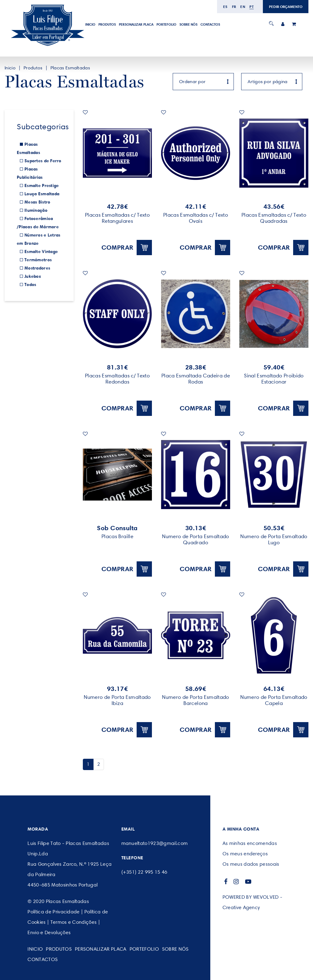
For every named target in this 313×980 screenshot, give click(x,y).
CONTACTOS (210, 24)
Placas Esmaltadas (70, 68)
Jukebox (33, 276)
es (225, 7)
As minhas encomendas (250, 843)
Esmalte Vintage (41, 251)
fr (234, 7)
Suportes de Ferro (43, 161)
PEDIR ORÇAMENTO (286, 7)
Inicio (90, 24)
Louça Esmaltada (42, 194)
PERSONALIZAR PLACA (136, 24)
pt (252, 7)
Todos (30, 284)
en (243, 7)
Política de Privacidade (53, 912)
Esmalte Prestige (42, 185)
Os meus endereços (245, 854)
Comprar (127, 248)
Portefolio (166, 24)
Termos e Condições (74, 922)
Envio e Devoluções (49, 932)
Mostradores (37, 268)
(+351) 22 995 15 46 (144, 872)
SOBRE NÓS (188, 24)
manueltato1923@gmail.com (155, 843)
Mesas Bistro (37, 202)
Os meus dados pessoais (251, 864)
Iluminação (36, 210)
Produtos (107, 24)
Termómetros (38, 260)
